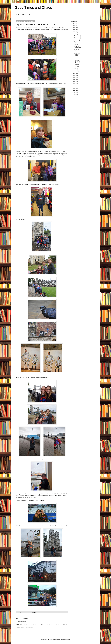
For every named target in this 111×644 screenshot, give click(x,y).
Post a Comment (22, 621)
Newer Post (19, 625)
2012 (74, 86)
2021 (74, 30)
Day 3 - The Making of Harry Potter (77, 55)
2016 (74, 78)
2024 (74, 24)
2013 (74, 84)
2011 (74, 88)
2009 (74, 92)
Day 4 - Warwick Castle (77, 43)
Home (42, 625)
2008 (74, 94)
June (76, 71)
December (77, 36)
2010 (74, 90)
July (75, 69)
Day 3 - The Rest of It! (77, 50)
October (76, 40)
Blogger (68, 640)
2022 (74, 28)
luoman (58, 640)
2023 (74, 26)
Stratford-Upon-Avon (77, 47)
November (77, 38)
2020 (74, 32)
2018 (74, 74)
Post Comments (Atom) (28, 627)
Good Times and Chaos (33, 7)
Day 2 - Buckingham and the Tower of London (77, 62)
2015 (74, 80)
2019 (74, 34)
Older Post (65, 625)
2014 (74, 82)
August (76, 67)
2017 (74, 76)
